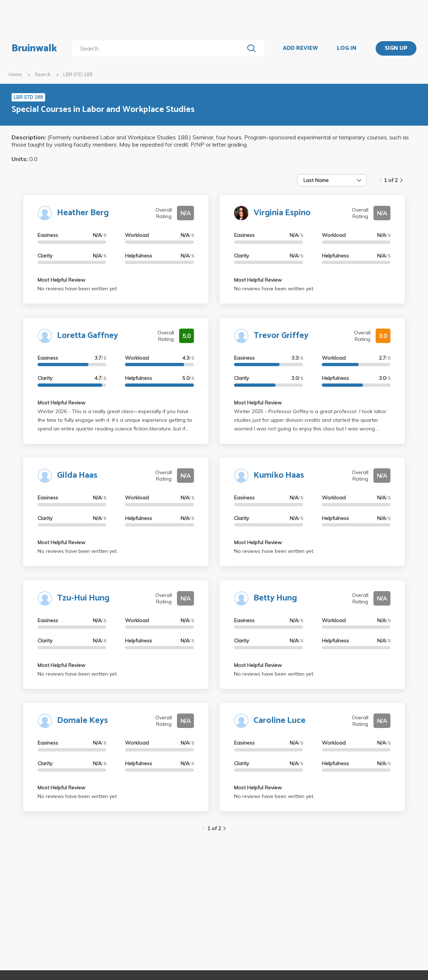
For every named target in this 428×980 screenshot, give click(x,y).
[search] (160, 48)
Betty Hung (275, 598)
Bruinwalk (34, 48)
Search (43, 74)
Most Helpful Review (61, 280)
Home (15, 74)
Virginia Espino (282, 213)
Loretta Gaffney (88, 336)
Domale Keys (83, 721)
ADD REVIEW (300, 48)
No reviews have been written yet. (78, 289)
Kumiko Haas (279, 475)
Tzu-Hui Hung (83, 598)
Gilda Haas (77, 475)
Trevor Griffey (281, 336)
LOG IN (347, 48)
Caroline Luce (280, 721)
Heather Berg (83, 213)
